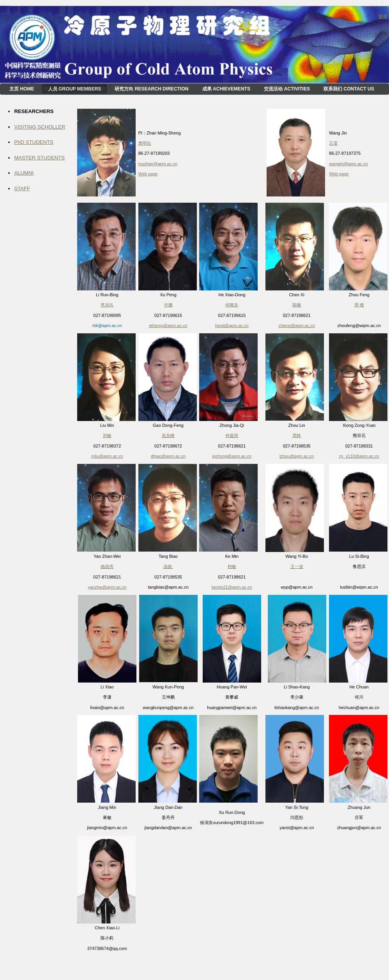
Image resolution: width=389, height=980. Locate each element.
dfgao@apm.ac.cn (168, 456)
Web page (148, 174)
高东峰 (168, 435)
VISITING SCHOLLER (40, 127)
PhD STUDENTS (34, 142)
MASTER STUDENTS (39, 158)
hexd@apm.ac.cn (232, 325)
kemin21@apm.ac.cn (232, 587)
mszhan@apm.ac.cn (158, 164)
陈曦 (297, 305)
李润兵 (107, 305)
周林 (297, 435)
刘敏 (107, 435)
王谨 (333, 143)
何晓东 (232, 305)
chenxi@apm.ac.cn (297, 325)
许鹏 (168, 305)
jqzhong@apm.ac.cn (232, 456)
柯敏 (232, 566)
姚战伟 (107, 566)
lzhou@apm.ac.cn (297, 456)
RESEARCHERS (34, 111)
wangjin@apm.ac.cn (348, 164)
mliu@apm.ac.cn (107, 456)
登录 (383, 16)
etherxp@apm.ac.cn (168, 325)
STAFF (22, 188)
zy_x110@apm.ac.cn (359, 456)
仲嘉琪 (232, 435)
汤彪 (168, 566)
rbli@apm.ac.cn (107, 325)
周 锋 (359, 305)
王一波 (297, 566)
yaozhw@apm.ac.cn (107, 587)
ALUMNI (24, 173)
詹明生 (145, 143)
